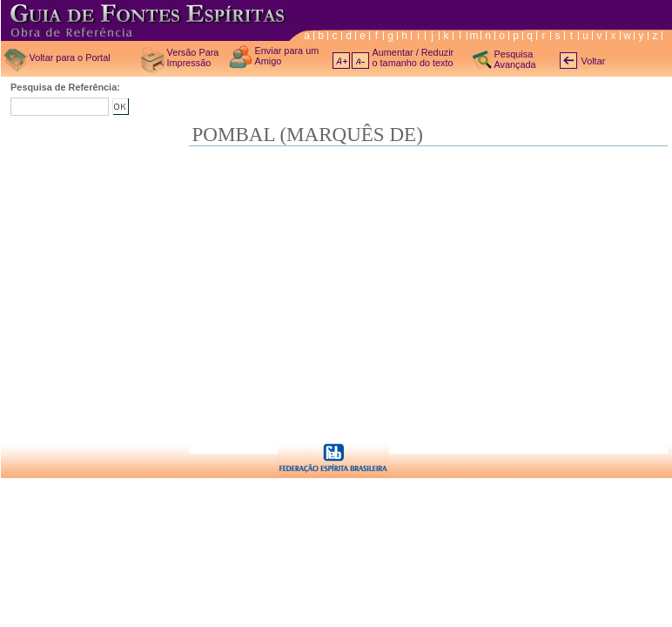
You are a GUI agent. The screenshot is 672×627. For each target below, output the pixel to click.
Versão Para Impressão (193, 57)
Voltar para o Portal (70, 57)
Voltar (594, 61)
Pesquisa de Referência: (65, 87)
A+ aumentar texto (341, 61)
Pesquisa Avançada (515, 59)
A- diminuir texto (360, 61)
